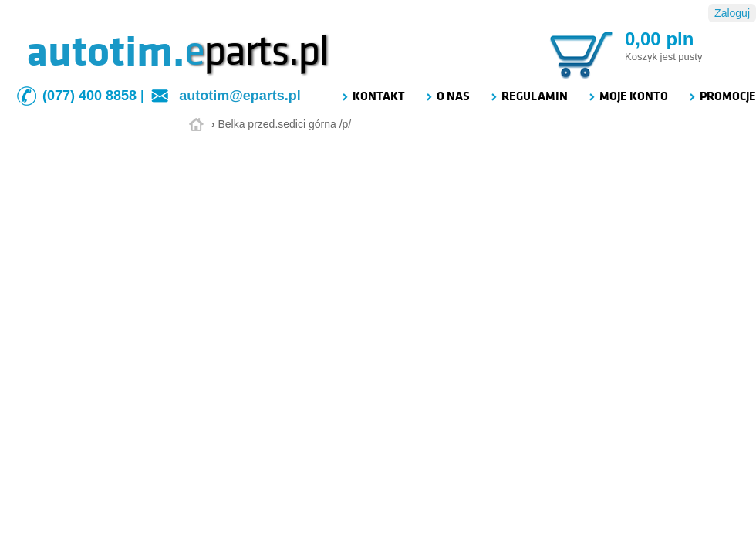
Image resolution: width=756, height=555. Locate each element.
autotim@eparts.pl (240, 96)
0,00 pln (659, 39)
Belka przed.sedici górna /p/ (284, 124)
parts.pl (256, 52)
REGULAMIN (528, 96)
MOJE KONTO (628, 96)
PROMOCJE (722, 96)
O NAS (447, 96)
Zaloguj (732, 13)
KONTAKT (373, 96)
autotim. (105, 52)
